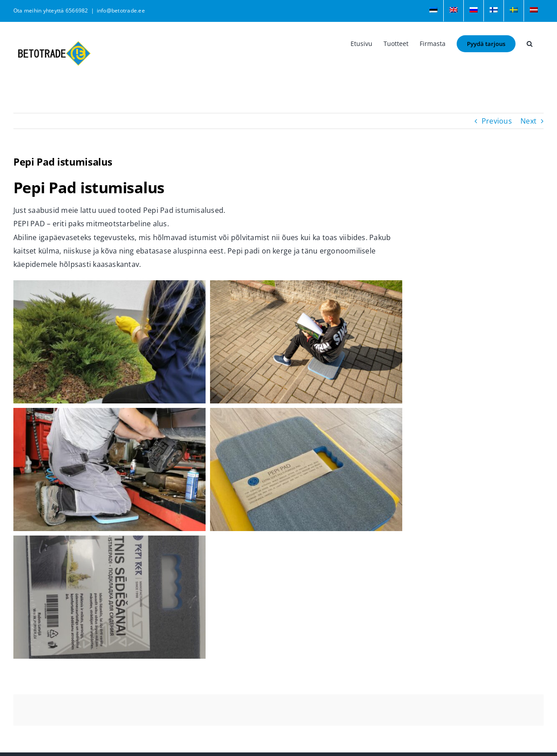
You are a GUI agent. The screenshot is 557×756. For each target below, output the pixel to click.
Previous (497, 121)
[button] (530, 43)
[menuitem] (433, 11)
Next (528, 121)
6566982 (77, 10)
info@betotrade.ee (121, 10)
